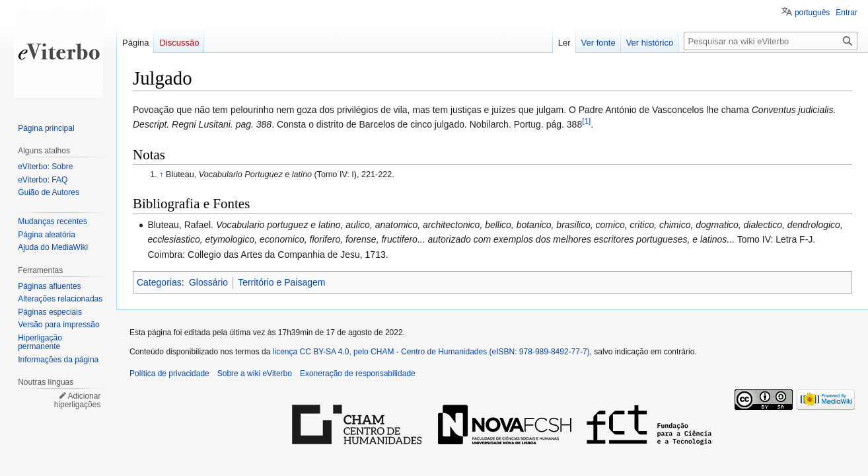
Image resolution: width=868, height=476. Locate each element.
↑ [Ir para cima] (161, 175)
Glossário (208, 282)
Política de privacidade (169, 374)
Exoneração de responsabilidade (358, 374)
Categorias (159, 282)
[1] (586, 121)
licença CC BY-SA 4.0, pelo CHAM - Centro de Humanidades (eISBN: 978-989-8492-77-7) (431, 352)
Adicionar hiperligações (78, 401)
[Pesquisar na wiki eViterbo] (771, 41)
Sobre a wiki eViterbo (255, 374)
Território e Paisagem (281, 282)
